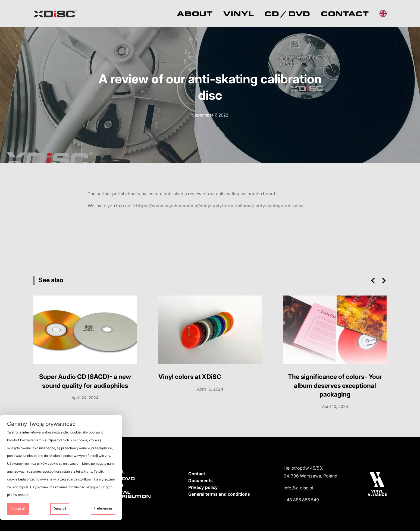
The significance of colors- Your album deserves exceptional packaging (335, 385)
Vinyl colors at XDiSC (190, 377)
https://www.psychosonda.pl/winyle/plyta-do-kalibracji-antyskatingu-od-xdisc (220, 206)
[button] (373, 281)
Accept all (18, 509)
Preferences (103, 508)
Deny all (60, 509)
